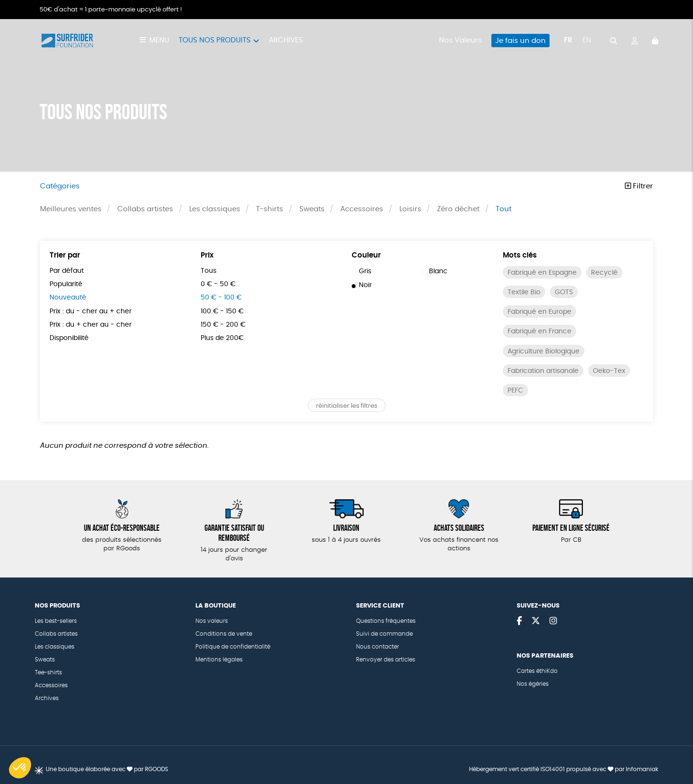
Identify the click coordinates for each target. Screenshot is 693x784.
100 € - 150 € (222, 311)
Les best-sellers (56, 621)
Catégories (60, 186)
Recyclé (604, 273)
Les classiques (215, 209)
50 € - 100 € (221, 298)
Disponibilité (69, 338)
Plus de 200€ (222, 338)
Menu (159, 40)
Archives (286, 40)
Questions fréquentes (386, 621)
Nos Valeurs (460, 40)
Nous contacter (377, 647)
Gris (362, 271)
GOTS (564, 292)
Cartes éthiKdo (537, 671)
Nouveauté (68, 298)
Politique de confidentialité (233, 647)
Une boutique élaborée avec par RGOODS (107, 769)
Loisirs (410, 209)
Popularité (66, 284)
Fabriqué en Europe (540, 312)
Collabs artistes (145, 209)
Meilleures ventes (71, 209)
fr (568, 40)
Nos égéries (533, 684)
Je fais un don (520, 41)
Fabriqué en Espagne (542, 273)
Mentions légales (219, 660)
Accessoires (362, 209)
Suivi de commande (384, 634)
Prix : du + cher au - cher (91, 325)
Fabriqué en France (540, 331)
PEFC (515, 391)
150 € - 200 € (223, 325)
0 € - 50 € (218, 284)
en (587, 40)
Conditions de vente (224, 634)
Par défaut (67, 271)
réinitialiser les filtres (347, 406)
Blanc (435, 271)
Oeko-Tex (609, 371)
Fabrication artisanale (543, 371)
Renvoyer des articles (386, 660)
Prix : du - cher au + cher (91, 311)
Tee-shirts (48, 672)
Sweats (312, 209)
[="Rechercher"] (614, 40)
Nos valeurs (212, 621)
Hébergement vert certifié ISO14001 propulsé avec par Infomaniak (564, 769)
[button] (20, 768)
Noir (362, 285)
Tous (209, 271)
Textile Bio (524, 292)
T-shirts (270, 209)
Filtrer (639, 186)
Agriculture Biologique (544, 351)
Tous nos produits (215, 40)
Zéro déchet (458, 209)
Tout (504, 209)
